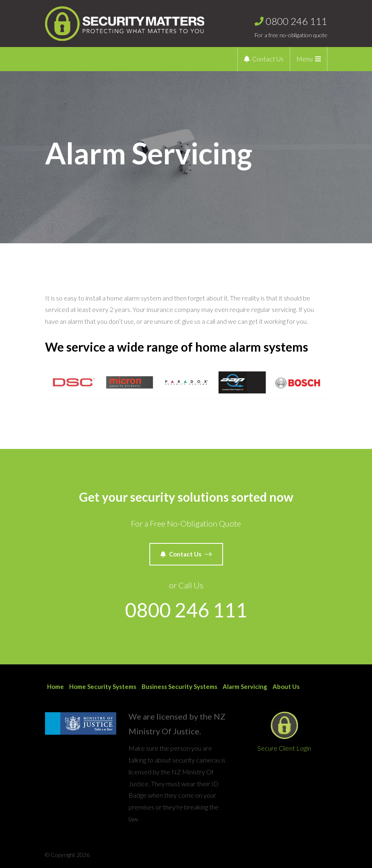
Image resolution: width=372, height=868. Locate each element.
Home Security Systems (103, 686)
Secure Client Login (284, 730)
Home (55, 686)
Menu (309, 59)
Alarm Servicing (245, 686)
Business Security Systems (179, 686)
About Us (286, 686)
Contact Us (264, 59)
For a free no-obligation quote (291, 25)
